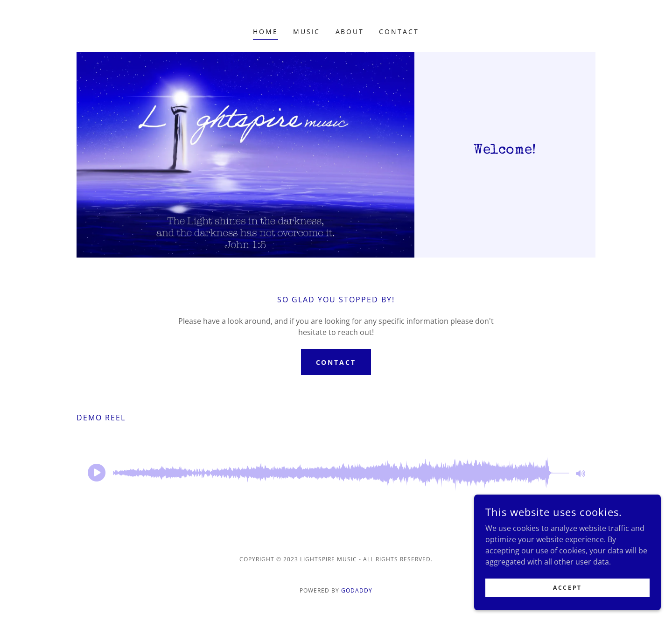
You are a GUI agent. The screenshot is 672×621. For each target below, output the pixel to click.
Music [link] (307, 31)
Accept (567, 588)
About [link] (350, 31)
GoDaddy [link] (357, 590)
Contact (336, 362)
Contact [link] (399, 31)
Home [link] (266, 31)
